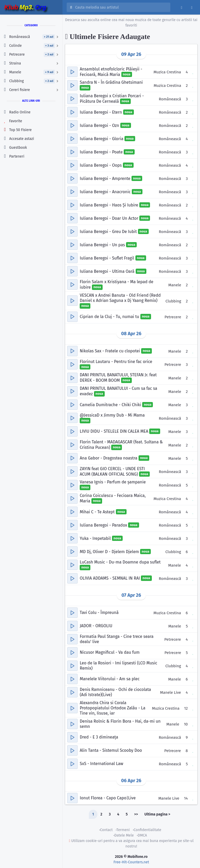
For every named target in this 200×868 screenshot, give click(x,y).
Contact (106, 830)
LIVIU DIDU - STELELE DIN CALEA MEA (114, 431)
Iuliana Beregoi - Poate (102, 152)
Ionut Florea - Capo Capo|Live (108, 798)
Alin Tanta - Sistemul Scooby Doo (111, 750)
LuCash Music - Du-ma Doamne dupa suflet (120, 562)
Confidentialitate (147, 830)
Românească (170, 99)
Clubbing (173, 301)
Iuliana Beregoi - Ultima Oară (108, 271)
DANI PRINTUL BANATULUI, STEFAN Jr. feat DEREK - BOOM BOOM (118, 378)
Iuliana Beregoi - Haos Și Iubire (110, 205)
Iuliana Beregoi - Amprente (106, 178)
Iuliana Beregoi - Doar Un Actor (110, 218)
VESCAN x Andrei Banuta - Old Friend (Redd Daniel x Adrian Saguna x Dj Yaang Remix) (120, 298)
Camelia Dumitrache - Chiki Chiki (111, 404)
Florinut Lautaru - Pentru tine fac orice (116, 362)
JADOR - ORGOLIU (96, 626)
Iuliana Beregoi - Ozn (100, 125)
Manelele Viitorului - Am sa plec (110, 679)
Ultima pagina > (157, 814)
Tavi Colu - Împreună (99, 613)
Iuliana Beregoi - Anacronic (106, 192)
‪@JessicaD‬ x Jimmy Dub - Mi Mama (112, 415)
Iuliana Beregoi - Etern (101, 112)
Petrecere (173, 317)
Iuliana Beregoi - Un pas (103, 245)
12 (186, 708)
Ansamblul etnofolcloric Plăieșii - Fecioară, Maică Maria (111, 72)
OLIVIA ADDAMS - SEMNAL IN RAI (110, 578)
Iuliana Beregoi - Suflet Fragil (107, 258)
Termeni (123, 830)
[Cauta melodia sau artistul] (121, 7)
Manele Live (171, 692)
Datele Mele (124, 835)
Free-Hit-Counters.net (131, 862)
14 (186, 798)
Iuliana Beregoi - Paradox (104, 525)
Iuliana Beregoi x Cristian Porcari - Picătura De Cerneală (112, 99)
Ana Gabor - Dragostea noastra (109, 458)
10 (186, 724)
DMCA (142, 835)
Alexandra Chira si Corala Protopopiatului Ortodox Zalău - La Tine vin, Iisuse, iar (113, 708)
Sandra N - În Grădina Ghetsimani (111, 82)
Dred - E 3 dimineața (99, 737)
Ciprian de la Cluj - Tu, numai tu (110, 317)
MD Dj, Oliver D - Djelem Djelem (110, 551)
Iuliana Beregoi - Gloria (102, 138)
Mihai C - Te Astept (98, 512)
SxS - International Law (101, 764)
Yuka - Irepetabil (96, 538)
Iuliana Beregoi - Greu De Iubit (109, 231)
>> (136, 814)
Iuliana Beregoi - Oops (101, 165)
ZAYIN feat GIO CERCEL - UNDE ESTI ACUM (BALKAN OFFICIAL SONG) (112, 471)
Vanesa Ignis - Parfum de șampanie (113, 482)
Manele (175, 285)
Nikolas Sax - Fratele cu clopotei (110, 351)
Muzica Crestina (167, 72)
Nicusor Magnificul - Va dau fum (110, 652)
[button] (72, 72)
